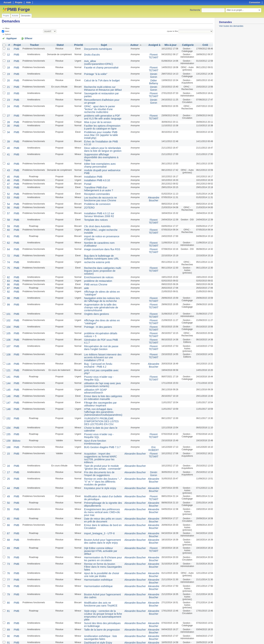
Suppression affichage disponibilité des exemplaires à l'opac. (100, 136)
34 (8, 120)
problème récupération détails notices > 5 (101, 288)
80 (8, 512)
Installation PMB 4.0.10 (93, 155)
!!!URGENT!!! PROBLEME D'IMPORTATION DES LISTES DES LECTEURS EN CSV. (99, 359)
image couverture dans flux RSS (97, 215)
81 (8, 521)
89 (8, 535)
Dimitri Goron (150, 72)
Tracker (33, 44)
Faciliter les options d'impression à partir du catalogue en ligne (101, 116)
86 (8, 247)
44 (8, 409)
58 (8, 191)
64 (8, 215)
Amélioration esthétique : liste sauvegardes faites (96, 542)
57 (8, 186)
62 (8, 209)
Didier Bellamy (150, 78)
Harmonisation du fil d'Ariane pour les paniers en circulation (100, 474)
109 (8, 583)
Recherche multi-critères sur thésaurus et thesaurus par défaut (101, 84)
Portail (85, 159)
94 (8, 560)
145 (8, 334)
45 (8, 152)
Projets (6, 16)
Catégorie (185, 44)
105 (8, 288)
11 (8, 48)
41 (8, 135)
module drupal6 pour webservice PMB (100, 146)
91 (8, 546)
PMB (15, 48)
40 (8, 129)
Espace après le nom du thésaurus (98, 591)
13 (8, 59)
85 (8, 529)
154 (8, 365)
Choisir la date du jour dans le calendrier (101, 365)
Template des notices (92, 191)
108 (8, 308)
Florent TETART (150, 55)
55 (8, 428)
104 (8, 282)
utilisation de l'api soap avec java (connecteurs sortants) (97, 329)
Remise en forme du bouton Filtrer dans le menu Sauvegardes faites (102, 480)
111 (8, 597)
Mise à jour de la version (93, 111)
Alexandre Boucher (150, 172)
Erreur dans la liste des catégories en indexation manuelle (99, 338)
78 (8, 496)
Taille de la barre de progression (97, 535)
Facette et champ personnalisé (96, 65)
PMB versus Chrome (92, 247)
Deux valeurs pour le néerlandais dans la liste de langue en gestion (101, 130)
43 (8, 146)
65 (8, 437)
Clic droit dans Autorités (93, 197)
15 (8, 383)
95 (8, 566)
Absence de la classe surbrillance (98, 577)
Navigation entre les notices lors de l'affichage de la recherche (99, 260)
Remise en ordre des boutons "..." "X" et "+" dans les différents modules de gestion (102, 404)
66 (8, 442)
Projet (16, 44)
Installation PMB (90, 152)
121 (8, 319)
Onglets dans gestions (92, 271)
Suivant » (30, 632)
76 (8, 484)
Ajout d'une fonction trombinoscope (99, 374)
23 (8, 94)
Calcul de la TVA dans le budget (97, 77)
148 (8, 349)
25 (8, 403)
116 (8, 313)
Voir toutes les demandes (231, 26)
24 (8, 100)
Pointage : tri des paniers (94, 282)
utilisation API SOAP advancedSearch (100, 334)
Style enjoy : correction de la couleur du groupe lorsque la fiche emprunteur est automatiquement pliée (101, 523)
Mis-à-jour (167, 44)
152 (8, 357)
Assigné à (151, 44)
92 (8, 253)
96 (8, 572)
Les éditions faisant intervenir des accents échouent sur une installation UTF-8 (102, 309)
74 (8, 226)
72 (8, 221)
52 (8, 168)
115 (8, 619)
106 (8, 294)
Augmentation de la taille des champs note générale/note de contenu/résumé (100, 266)
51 (8, 162)
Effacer (22, 38)
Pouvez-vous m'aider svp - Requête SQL (101, 322)
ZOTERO (86, 180)
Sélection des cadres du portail (96, 566)
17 (8, 397)
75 (8, 232)
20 (8, 77)
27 (8, 105)
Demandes (26, 16)
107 (8, 299)
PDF (211, 637)
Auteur (133, 44)
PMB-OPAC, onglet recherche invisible (100, 200)
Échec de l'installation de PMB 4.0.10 (99, 126)
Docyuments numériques (94, 48)
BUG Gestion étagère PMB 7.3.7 (97, 377)
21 (8, 82)
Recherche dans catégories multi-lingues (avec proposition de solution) (101, 233)
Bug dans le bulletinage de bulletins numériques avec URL (99, 222)
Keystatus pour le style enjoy (95, 409)
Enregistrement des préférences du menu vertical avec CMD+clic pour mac (102, 430)
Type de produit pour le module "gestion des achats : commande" (101, 393)
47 (8, 159)
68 (8, 456)
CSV (205, 637)
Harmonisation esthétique (94, 490)
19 (8, 71)
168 (8, 377)
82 (8, 240)
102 (8, 276)
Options (8, 34)
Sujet (103, 44)
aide (84, 250)
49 (8, 417)
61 (8, 206)
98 (8, 259)
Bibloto (15, 374)
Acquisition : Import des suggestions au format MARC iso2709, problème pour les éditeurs (102, 386)
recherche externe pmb (93, 226)
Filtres (7, 28)
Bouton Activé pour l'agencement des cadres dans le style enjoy (99, 458)
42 (8, 141)
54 (8, 177)
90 (8, 540)
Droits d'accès (88, 54)
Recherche (195, 10)
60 (8, 200)
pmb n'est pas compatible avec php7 (99, 319)
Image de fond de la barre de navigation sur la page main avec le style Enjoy (101, 607)
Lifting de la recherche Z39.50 (96, 614)
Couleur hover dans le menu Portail (99, 619)
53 (8, 171)
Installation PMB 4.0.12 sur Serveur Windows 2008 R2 (99, 187)
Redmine (123, 642)
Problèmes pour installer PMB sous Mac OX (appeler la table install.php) (101, 121)
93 (8, 554)
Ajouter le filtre (174, 31)
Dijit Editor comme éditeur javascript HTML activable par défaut (99, 466)
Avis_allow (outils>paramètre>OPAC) (99, 59)
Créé (203, 44)
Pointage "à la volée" (92, 71)
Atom (200, 637)
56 (8, 180)
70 (8, 473)
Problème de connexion (93, 177)
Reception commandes (93, 168)
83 (8, 244)
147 (8, 343)
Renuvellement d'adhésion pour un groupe (102, 94)
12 (8, 54)
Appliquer (10, 38)
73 (8, 479)
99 (8, 265)
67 (8, 451)
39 (8, 126)
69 (8, 465)
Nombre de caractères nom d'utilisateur (100, 209)
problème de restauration (94, 244)
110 (8, 591)
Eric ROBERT (150, 379)
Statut (7, 31)
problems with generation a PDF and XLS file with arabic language (102, 107)
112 (8, 605)
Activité (15, 16)
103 (8, 577)
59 (8, 197)
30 (8, 114)
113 (8, 614)
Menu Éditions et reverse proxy (97, 572)
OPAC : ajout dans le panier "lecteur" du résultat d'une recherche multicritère (101, 101)
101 (8, 271)
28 (8, 111)
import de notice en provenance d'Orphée (101, 206)
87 (8, 250)
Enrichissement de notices (94, 240)
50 (8, 423)
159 (8, 374)
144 (8, 328)
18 (8, 65)
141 (8, 322)
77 (8, 490)
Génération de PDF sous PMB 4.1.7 (99, 294)
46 (8, 155)
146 (8, 337)
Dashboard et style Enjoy (94, 546)
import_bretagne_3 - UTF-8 (95, 451)
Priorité (77, 44)
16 (8, 391)
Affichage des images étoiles (95, 554)
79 (8, 504)
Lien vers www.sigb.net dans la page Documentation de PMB (99, 584)
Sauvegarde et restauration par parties (100, 88)
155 (8, 368)
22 (8, 88)
